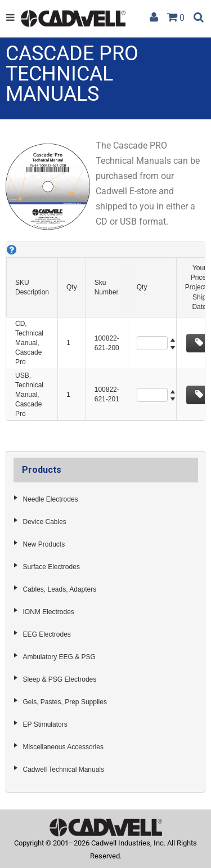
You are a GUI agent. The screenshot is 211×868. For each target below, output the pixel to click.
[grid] (105, 331)
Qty (72, 287)
